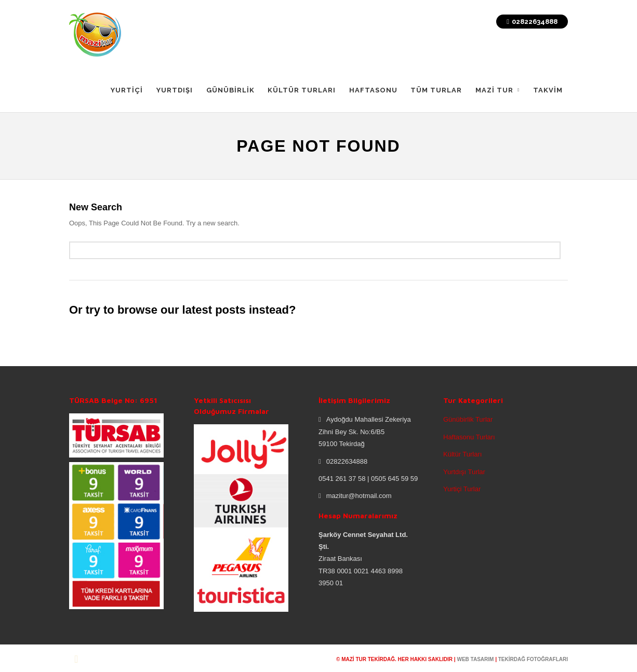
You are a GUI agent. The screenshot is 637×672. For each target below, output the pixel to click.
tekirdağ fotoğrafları (533, 659)
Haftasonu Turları (469, 437)
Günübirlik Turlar (468, 419)
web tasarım (475, 659)
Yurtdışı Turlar (464, 472)
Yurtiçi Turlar (462, 489)
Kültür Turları (462, 454)
